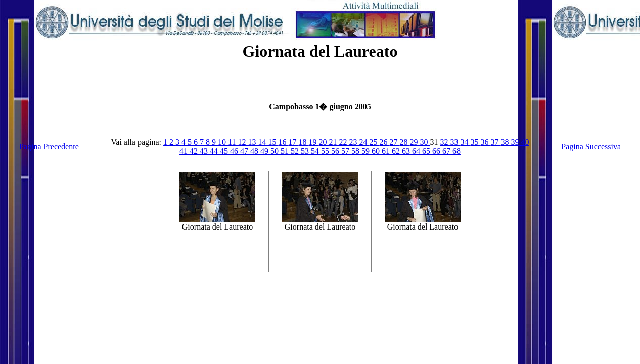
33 (455, 142)
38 (506, 142)
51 (286, 151)
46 (235, 151)
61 (387, 151)
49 (265, 151)
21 (334, 142)
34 (465, 142)
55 (326, 151)
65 (427, 151)
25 (374, 142)
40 (525, 142)
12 (243, 142)
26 (384, 142)
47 (245, 151)
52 (296, 151)
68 (456, 151)
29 (415, 142)
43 (205, 151)
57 (346, 151)
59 (367, 151)
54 (316, 151)
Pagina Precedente (49, 146)
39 (516, 142)
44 (215, 151)
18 (303, 142)
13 (253, 142)
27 (394, 142)
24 (364, 142)
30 (425, 142)
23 (354, 142)
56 (336, 151)
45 (225, 151)
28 (404, 142)
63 (407, 151)
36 (485, 142)
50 (276, 151)
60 (377, 151)
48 (255, 151)
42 (195, 151)
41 (185, 151)
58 (356, 151)
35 (475, 142)
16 (283, 142)
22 (344, 142)
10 (223, 142)
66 (437, 151)
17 (293, 142)
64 (417, 151)
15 (273, 142)
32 (445, 142)
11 (233, 142)
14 (263, 142)
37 (495, 142)
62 (397, 151)
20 (324, 142)
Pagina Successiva (591, 146)
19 (313, 142)
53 (306, 151)
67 (447, 151)
